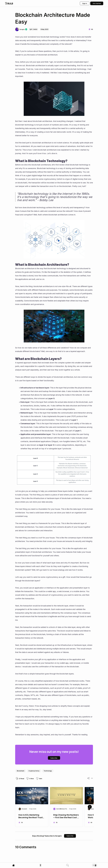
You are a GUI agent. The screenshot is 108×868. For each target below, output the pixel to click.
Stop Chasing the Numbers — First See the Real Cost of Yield (66, 816)
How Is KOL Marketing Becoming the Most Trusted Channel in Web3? (32, 816)
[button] (20, 29)
